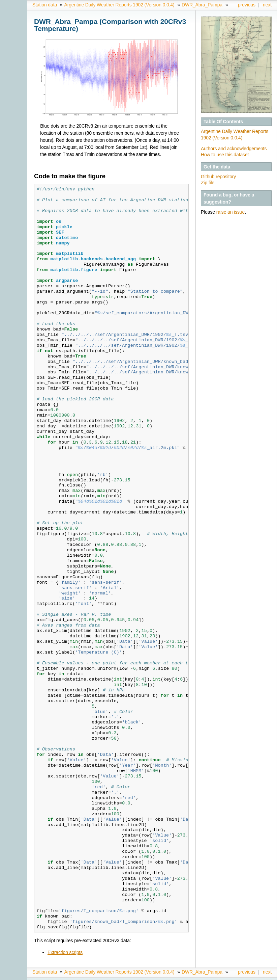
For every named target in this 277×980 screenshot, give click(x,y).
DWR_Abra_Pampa (202, 5)
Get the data (217, 167)
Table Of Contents (223, 122)
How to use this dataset (225, 155)
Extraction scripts (65, 952)
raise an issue (230, 212)
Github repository (218, 177)
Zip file (208, 183)
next (267, 5)
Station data (45, 5)
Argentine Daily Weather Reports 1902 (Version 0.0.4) (119, 5)
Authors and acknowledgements (234, 149)
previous (247, 5)
